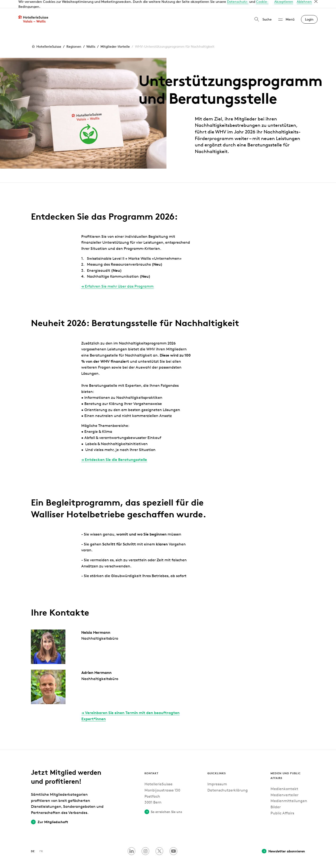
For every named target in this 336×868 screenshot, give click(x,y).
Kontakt (151, 765)
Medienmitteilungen (289, 793)
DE (33, 843)
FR (41, 843)
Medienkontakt (284, 781)
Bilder (276, 799)
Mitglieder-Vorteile (115, 38)
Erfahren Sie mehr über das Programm (107, 278)
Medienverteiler (284, 787)
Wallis (91, 38)
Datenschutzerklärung (228, 782)
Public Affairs (282, 805)
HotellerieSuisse (46, 38)
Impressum (217, 776)
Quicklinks (217, 765)
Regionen (74, 38)
